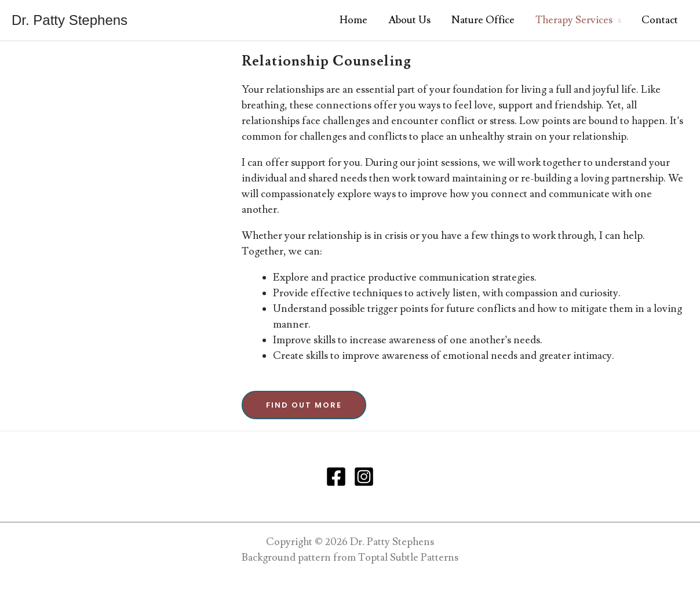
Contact (660, 20)
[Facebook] (336, 477)
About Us (409, 20)
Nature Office (483, 20)
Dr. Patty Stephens (70, 20)
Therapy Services (574, 20)
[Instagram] (364, 477)
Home (353, 20)
